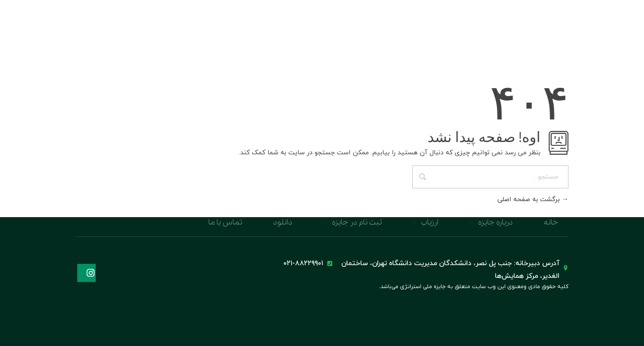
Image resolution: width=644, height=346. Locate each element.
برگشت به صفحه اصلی (533, 199)
